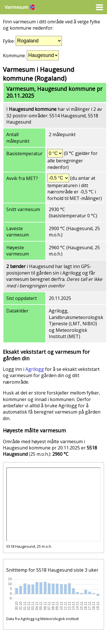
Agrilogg (35, 369)
